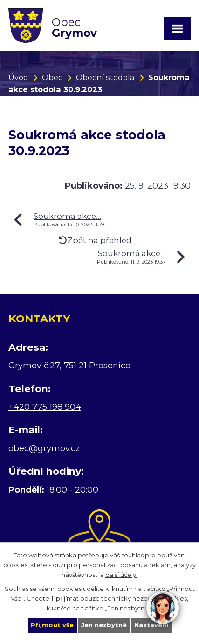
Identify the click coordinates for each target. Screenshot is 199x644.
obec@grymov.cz (44, 448)
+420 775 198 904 (45, 407)
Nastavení (151, 625)
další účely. (121, 574)
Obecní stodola (105, 77)
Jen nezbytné (104, 625)
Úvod (18, 77)
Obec (52, 77)
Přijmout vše (52, 625)
